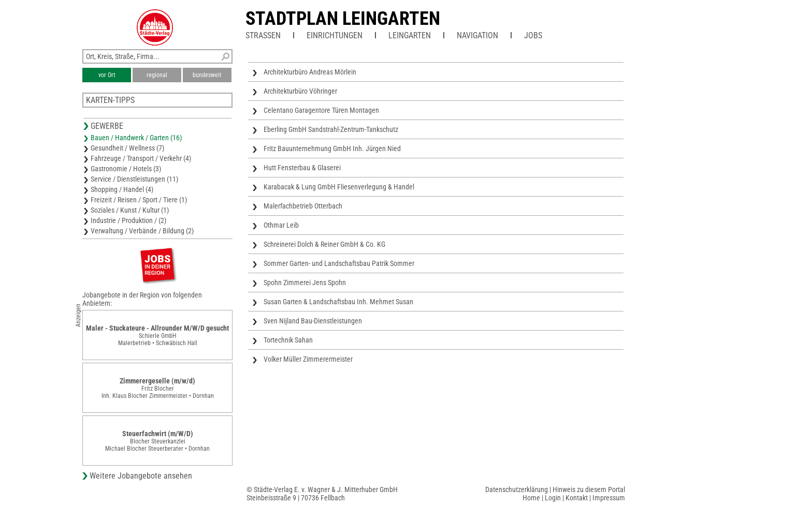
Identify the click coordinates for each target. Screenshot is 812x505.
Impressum (609, 498)
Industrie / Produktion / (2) (128, 220)
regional (157, 75)
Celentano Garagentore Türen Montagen (321, 110)
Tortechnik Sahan (288, 340)
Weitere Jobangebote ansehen (141, 476)
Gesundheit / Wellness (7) (127, 148)
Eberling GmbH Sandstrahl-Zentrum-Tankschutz (331, 129)
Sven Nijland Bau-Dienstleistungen (313, 321)
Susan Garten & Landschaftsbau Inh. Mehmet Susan (338, 302)
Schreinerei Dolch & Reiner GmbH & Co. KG (324, 244)
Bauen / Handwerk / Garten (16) (136, 138)
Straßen (263, 35)
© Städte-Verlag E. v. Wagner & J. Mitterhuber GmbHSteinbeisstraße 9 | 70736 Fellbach (322, 494)
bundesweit (207, 75)
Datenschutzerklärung (517, 489)
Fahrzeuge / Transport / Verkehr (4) (141, 158)
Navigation (477, 35)
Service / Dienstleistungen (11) (134, 179)
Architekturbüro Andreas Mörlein (310, 72)
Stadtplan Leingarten (343, 19)
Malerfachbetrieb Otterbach (303, 206)
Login (553, 498)
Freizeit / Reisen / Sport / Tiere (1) (139, 200)
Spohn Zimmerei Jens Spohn (305, 283)
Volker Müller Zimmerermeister (308, 359)
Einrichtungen (335, 35)
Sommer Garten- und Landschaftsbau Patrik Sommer (339, 263)
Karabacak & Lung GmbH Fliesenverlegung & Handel (339, 187)
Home (531, 498)
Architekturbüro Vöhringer (300, 91)
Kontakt (577, 498)
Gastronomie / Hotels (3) (126, 169)
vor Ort (107, 75)
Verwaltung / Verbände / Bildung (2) (142, 231)
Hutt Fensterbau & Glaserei (302, 168)
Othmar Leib (281, 225)
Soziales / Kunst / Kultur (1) (130, 210)
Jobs (533, 35)
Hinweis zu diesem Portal (589, 489)
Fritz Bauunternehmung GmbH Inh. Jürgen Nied (332, 148)
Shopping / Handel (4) (122, 189)
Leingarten (410, 35)
